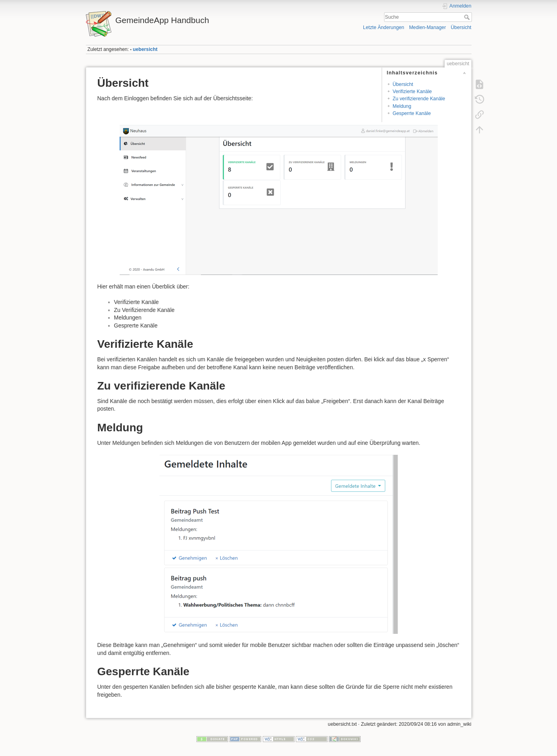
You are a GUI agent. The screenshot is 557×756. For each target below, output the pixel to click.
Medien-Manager (428, 27)
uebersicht (145, 49)
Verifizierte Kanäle (412, 92)
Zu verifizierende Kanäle (419, 99)
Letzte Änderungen (384, 27)
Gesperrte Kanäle (411, 113)
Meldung (402, 106)
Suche (468, 17)
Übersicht (461, 27)
